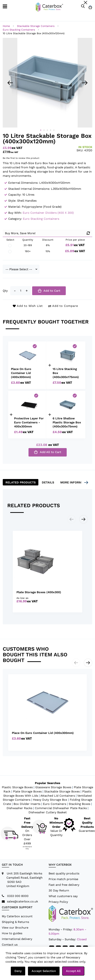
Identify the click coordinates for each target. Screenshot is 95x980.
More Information (75, 482)
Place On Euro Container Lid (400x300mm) (21, 373)
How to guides (12, 933)
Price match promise (63, 879)
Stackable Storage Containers (36, 26)
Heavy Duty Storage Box (50, 800)
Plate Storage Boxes (27, 791)
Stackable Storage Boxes (62, 791)
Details (48, 482)
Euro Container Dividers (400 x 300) (48, 213)
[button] (10, 83)
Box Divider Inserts (27, 804)
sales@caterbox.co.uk (22, 901)
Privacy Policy (58, 902)
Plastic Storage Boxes (17, 787)
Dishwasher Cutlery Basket (48, 812)
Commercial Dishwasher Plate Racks (61, 808)
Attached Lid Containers (58, 796)
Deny (18, 971)
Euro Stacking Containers (19, 30)
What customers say (63, 896)
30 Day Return (59, 890)
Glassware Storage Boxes (53, 787)
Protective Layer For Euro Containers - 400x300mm (29, 422)
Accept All (73, 971)
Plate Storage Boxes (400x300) (39, 592)
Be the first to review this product (21, 158)
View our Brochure (15, 928)
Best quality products (64, 873)
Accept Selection (44, 971)
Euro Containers (55, 804)
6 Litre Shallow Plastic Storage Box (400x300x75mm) (67, 422)
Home (7, 26)
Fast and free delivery (64, 885)
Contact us (10, 945)
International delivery (17, 939)
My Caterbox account (17, 916)
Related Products (21, 482)
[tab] (21, 482)
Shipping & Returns (15, 922)
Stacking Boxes (79, 804)
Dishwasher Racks (19, 808)
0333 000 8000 (18, 896)
